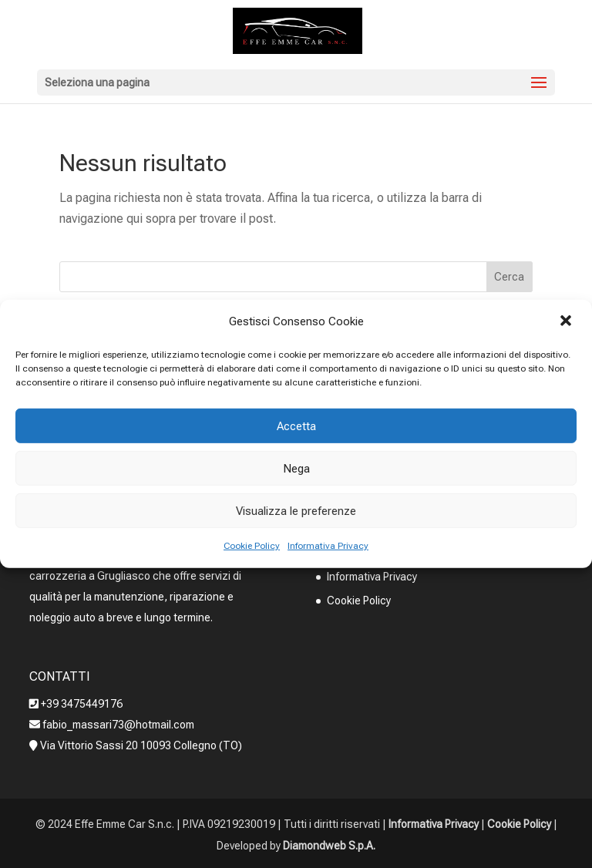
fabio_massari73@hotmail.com (117, 725)
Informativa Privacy (328, 546)
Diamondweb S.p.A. (329, 846)
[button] (567, 321)
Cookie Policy (252, 546)
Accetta (296, 426)
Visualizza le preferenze (296, 511)
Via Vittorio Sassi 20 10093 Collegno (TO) (141, 745)
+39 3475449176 (82, 704)
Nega (296, 469)
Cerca (509, 277)
